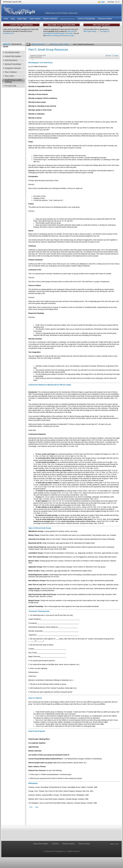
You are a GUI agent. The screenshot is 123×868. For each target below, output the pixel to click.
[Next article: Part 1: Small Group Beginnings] (37, 807)
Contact (55, 844)
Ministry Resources (38, 44)
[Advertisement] (13, 130)
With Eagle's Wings (90, 31)
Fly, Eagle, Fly (105, 31)
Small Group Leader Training (59, 44)
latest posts (71, 31)
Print (108, 56)
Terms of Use (84, 844)
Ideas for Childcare (35, 698)
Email (115, 56)
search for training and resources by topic (60, 36)
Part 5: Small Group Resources (48, 50)
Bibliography (33, 783)
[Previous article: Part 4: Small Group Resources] (31, 807)
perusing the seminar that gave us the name (58, 33)
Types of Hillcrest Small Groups (40, 528)
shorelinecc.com (9, 33)
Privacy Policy (68, 844)
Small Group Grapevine (37, 731)
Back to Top (114, 844)
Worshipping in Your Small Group (40, 63)
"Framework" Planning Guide (39, 611)
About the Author (41, 844)
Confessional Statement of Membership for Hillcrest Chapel (50, 385)
